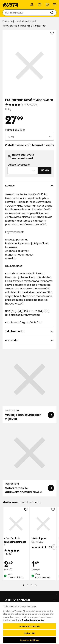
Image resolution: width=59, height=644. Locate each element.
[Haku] (53, 13)
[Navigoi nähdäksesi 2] (28, 585)
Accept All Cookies (29, 626)
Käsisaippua (43, 540)
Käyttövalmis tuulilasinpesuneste (16, 542)
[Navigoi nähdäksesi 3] (32, 585)
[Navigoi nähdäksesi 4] (36, 585)
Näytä (45, 170)
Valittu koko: (15, 130)
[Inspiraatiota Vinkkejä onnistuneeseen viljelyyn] (29, 388)
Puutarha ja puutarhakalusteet (19, 21)
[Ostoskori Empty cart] (47, 5)
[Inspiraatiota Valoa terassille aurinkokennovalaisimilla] (29, 461)
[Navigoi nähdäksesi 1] (23, 585)
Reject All (29, 633)
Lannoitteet (40, 26)
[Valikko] (55, 5)
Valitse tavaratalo (19, 165)
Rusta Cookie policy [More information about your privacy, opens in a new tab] (33, 620)
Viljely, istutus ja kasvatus (16, 26)
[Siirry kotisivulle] (11, 5)
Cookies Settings (29, 640)
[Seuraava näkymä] (54, 547)
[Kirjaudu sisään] (32, 5)
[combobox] (26, 13)
